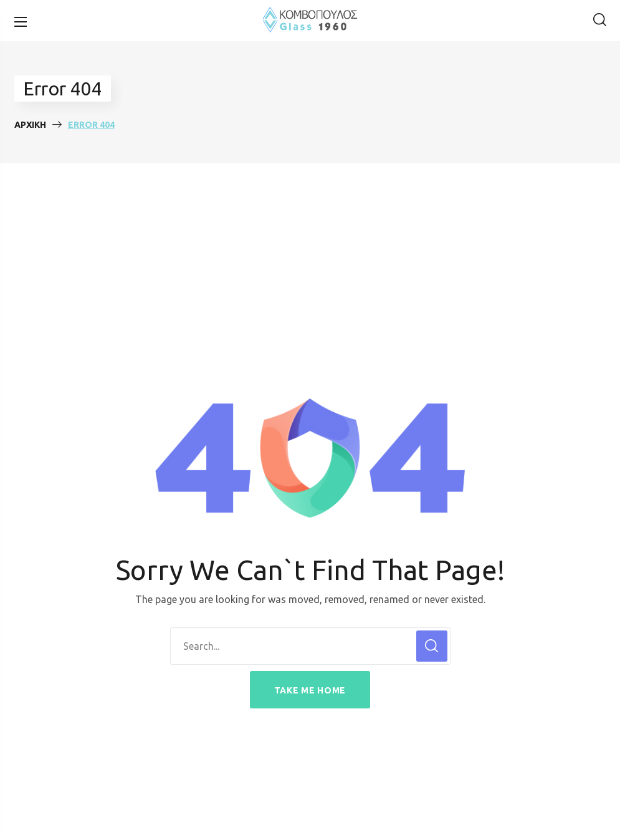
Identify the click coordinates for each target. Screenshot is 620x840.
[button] (600, 21)
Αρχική (30, 125)
